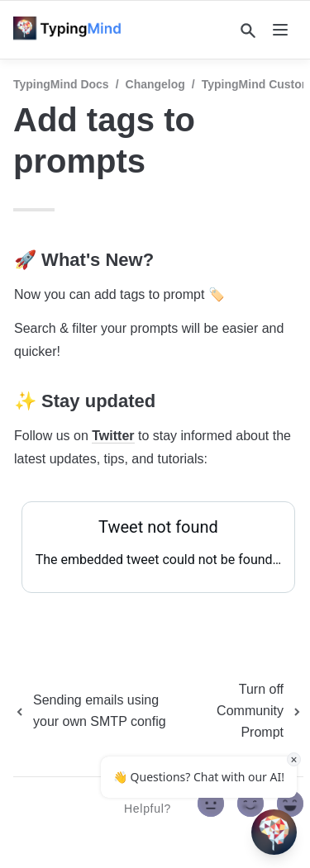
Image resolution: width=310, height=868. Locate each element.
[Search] (248, 31)
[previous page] (100, 711)
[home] (72, 30)
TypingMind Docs (61, 84)
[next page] (248, 711)
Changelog (155, 84)
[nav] (280, 30)
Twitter (113, 436)
